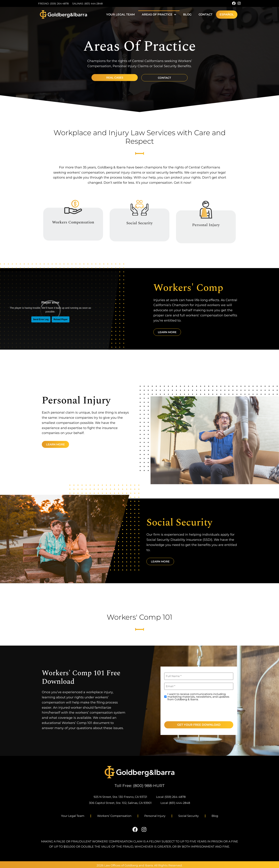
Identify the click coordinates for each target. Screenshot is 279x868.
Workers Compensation (73, 232)
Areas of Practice (159, 15)
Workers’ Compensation (114, 816)
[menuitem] (227, 15)
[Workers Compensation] (73, 217)
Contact (206, 14)
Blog (187, 14)
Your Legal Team (120, 14)
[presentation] (191, 710)
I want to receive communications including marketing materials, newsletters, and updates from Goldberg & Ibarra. (198, 697)
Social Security (139, 234)
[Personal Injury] (206, 222)
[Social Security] (139, 218)
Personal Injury (206, 238)
